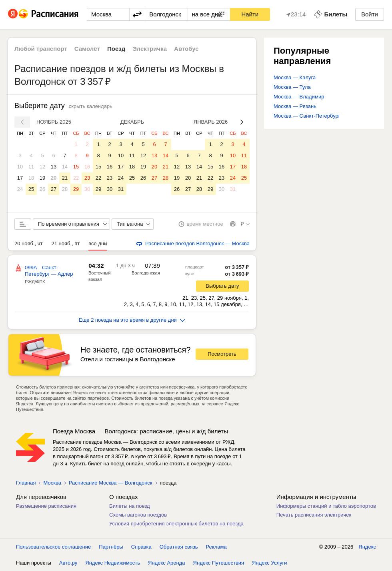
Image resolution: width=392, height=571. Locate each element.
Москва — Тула (292, 87)
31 (121, 189)
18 (31, 178)
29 (76, 189)
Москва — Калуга (295, 77)
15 (76, 167)
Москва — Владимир (299, 97)
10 (20, 167)
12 (42, 167)
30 (87, 189)
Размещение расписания (46, 506)
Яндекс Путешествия (219, 563)
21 (65, 178)
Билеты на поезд (130, 506)
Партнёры (111, 547)
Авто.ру (68, 563)
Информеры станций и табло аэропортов (326, 506)
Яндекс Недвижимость (113, 563)
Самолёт (87, 49)
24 (20, 189)
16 (87, 167)
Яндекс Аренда (166, 563)
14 (65, 167)
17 (20, 178)
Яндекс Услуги (269, 563)
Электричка (150, 49)
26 (42, 189)
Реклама (216, 547)
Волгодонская (146, 273)
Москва (52, 483)
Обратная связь (179, 547)
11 (31, 167)
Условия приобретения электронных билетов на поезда (176, 524)
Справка (141, 547)
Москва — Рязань (295, 106)
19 (42, 178)
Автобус (186, 49)
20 (54, 178)
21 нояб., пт (66, 243)
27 (54, 189)
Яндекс (367, 547)
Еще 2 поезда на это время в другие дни (132, 320)
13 (54, 167)
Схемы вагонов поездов (138, 515)
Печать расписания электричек (314, 515)
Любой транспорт (41, 49)
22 (76, 178)
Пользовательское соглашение (53, 547)
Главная (26, 483)
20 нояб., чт (29, 243)
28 (65, 189)
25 (31, 189)
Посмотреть (222, 354)
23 (87, 178)
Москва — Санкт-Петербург (307, 116)
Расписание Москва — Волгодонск (111, 483)
